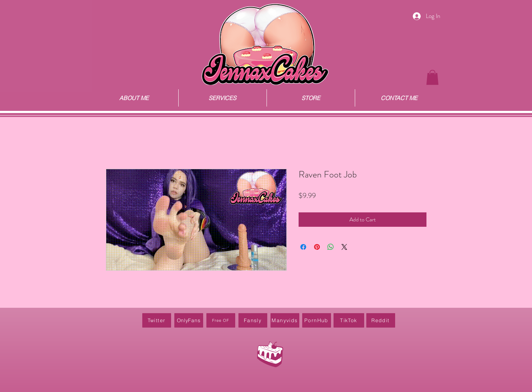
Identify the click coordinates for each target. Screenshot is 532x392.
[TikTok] (349, 320)
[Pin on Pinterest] (317, 247)
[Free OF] (221, 320)
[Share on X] (344, 247)
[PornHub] (317, 320)
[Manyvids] (285, 320)
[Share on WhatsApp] (331, 247)
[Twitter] (157, 320)
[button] (432, 77)
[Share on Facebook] (303, 247)
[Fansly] (253, 320)
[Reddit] (381, 320)
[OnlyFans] (189, 320)
